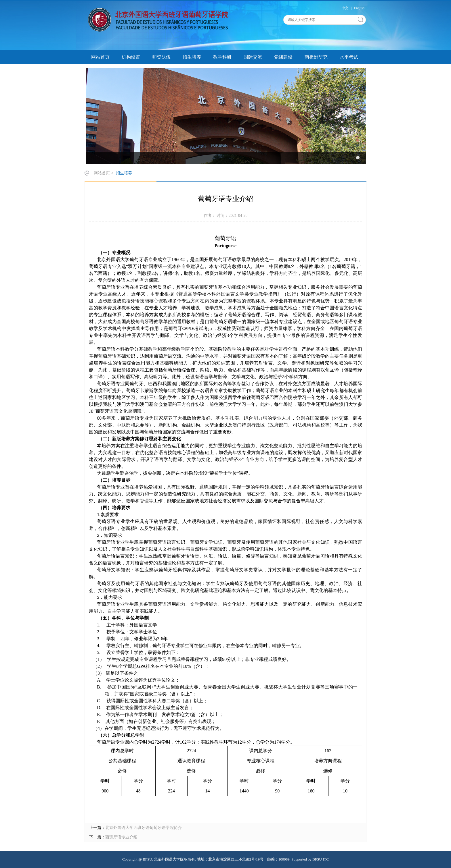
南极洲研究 (316, 57)
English (359, 8)
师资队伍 (161, 57)
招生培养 (192, 57)
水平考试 (349, 57)
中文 (345, 8)
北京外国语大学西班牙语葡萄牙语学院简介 (144, 828)
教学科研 (222, 57)
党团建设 (283, 57)
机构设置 (131, 57)
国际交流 (253, 57)
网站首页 (100, 57)
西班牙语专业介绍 (121, 837)
